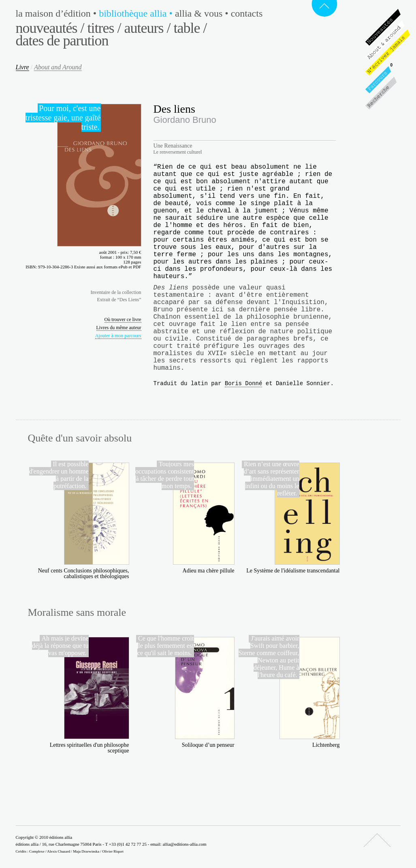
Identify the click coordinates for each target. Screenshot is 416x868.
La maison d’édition (58, 13)
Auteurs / (147, 28)
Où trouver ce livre (123, 319)
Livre (22, 67)
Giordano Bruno (185, 120)
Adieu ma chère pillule (209, 571)
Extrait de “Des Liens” (119, 300)
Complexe (37, 851)
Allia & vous (203, 13)
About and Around (58, 67)
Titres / (104, 28)
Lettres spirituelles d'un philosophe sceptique (90, 748)
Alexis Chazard (59, 851)
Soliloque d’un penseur (208, 745)
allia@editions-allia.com (184, 844)
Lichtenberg (326, 745)
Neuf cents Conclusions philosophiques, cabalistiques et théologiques (84, 573)
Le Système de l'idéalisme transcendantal (293, 571)
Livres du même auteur (119, 328)
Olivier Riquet (113, 851)
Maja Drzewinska (86, 851)
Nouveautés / (50, 28)
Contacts (247, 13)
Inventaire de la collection (116, 292)
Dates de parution (62, 41)
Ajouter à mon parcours (118, 336)
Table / (190, 28)
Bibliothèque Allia (137, 13)
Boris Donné (243, 384)
